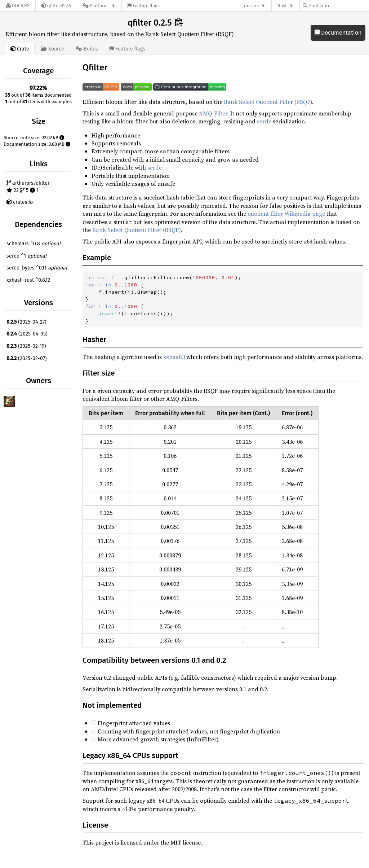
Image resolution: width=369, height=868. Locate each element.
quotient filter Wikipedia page (286, 214)
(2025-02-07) (27, 358)
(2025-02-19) (26, 346)
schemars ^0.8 (34, 244)
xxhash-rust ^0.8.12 (28, 280)
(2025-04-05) (27, 334)
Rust (282, 6)
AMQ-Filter (213, 113)
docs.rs (251, 6)
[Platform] (99, 6)
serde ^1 (26, 256)
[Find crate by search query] (339, 6)
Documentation (338, 33)
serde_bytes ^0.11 (37, 268)
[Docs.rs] (18, 6)
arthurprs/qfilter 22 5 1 (28, 187)
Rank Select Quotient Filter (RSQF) (268, 102)
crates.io (20, 202)
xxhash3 (174, 357)
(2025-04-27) (26, 322)
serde (264, 121)
